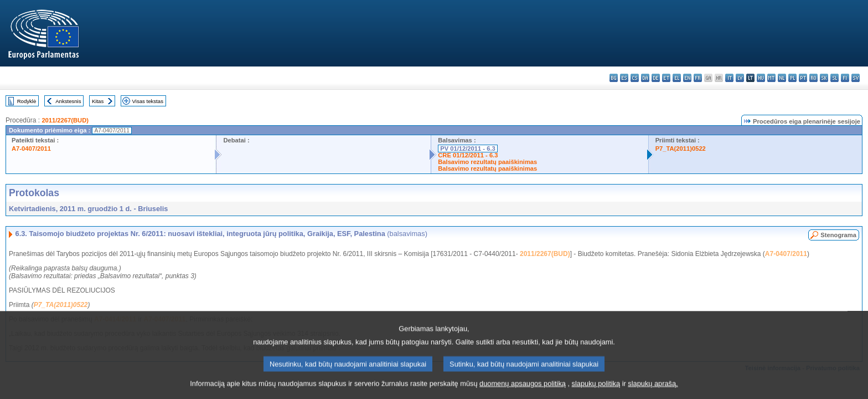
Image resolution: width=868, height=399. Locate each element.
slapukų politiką (596, 389)
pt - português (803, 78)
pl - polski (792, 78)
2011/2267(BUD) (65, 120)
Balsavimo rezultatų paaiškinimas (487, 162)
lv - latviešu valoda (740, 78)
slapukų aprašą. (653, 389)
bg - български (614, 78)
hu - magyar (761, 78)
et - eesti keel (666, 78)
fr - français (698, 78)
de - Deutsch (656, 78)
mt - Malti (771, 78)
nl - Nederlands (782, 78)
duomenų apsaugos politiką (523, 389)
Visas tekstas (148, 101)
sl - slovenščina (835, 78)
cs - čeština (635, 78)
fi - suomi (845, 78)
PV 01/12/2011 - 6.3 (468, 149)
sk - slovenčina (824, 78)
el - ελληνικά (677, 78)
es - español (624, 78)
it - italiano (729, 78)
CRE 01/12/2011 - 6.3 (468, 155)
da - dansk (645, 78)
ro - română (813, 78)
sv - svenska (856, 78)
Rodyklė (27, 101)
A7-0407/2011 (31, 149)
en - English (687, 78)
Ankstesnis (68, 101)
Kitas (98, 101)
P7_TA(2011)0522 (681, 149)
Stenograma (838, 235)
